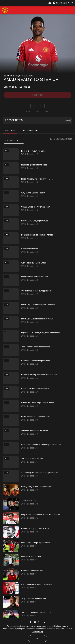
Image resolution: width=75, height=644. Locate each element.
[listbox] (14, 141)
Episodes (10, 131)
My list (28, 111)
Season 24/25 (14, 141)
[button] (13, 10)
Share (47, 111)
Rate (37, 111)
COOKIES (37, 622)
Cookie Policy (38, 631)
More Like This (31, 131)
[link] (47, 106)
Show (67, 120)
